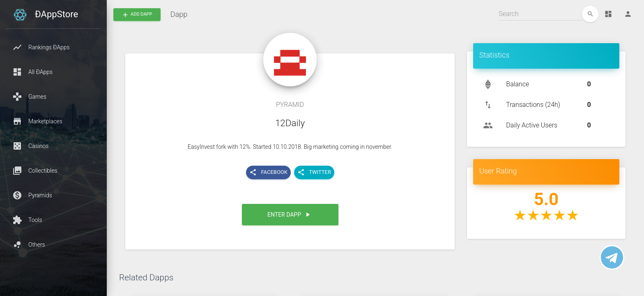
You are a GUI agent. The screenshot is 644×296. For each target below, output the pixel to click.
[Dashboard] (608, 14)
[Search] (540, 14)
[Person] (628, 14)
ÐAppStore (56, 14)
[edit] (590, 14)
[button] (53, 47)
